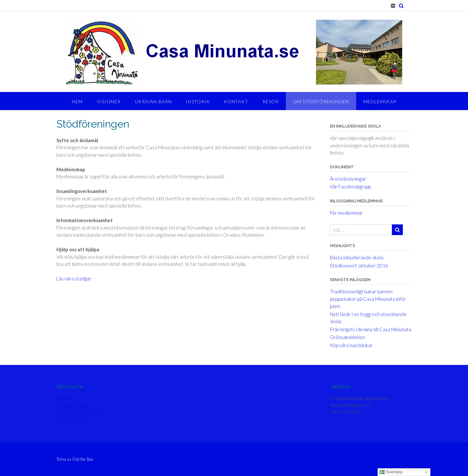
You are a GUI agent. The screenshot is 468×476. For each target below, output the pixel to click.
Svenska (391, 472)
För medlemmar (346, 213)
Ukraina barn (153, 102)
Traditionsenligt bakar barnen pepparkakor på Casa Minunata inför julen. (368, 299)
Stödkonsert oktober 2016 (359, 266)
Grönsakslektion (347, 337)
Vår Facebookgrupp (350, 187)
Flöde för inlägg (71, 406)
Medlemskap (380, 102)
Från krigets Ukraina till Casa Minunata (371, 329)
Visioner (109, 102)
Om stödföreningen (321, 102)
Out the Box (83, 459)
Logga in (64, 398)
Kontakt (236, 102)
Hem (77, 102)
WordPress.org (71, 420)
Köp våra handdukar (351, 345)
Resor (271, 102)
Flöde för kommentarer (79, 413)
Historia (198, 102)
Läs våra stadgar (74, 278)
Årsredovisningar (348, 179)
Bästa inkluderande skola (357, 257)
